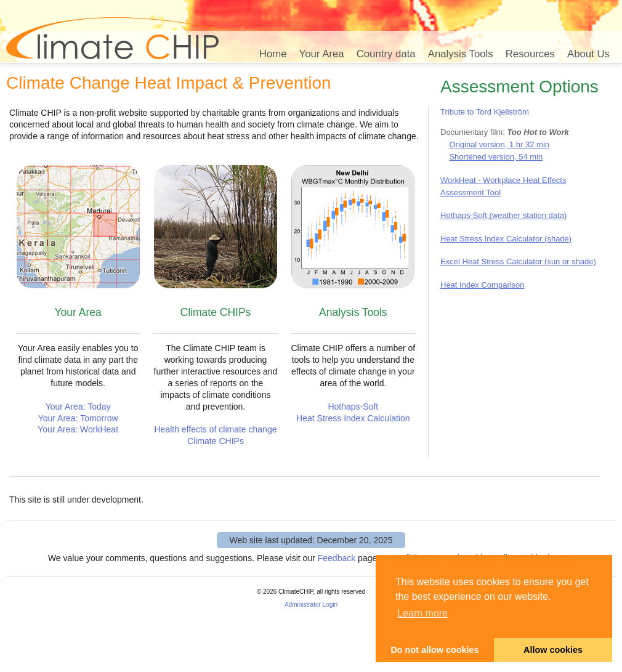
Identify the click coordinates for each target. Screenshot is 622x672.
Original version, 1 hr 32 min (499, 144)
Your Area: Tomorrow (78, 418)
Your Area (322, 54)
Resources (530, 54)
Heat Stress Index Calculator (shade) (506, 239)
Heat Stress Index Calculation (353, 418)
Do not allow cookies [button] (434, 650)
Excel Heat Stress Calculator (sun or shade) (518, 261)
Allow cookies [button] (553, 650)
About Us (588, 54)
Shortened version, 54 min (496, 157)
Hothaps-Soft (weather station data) (503, 215)
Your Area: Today (78, 407)
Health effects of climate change (216, 429)
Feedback (337, 558)
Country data (386, 54)
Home (273, 54)
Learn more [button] (422, 613)
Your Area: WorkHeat (78, 429)
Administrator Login (311, 605)
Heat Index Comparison (483, 285)
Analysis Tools (461, 54)
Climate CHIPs (216, 441)
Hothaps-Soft (353, 407)
